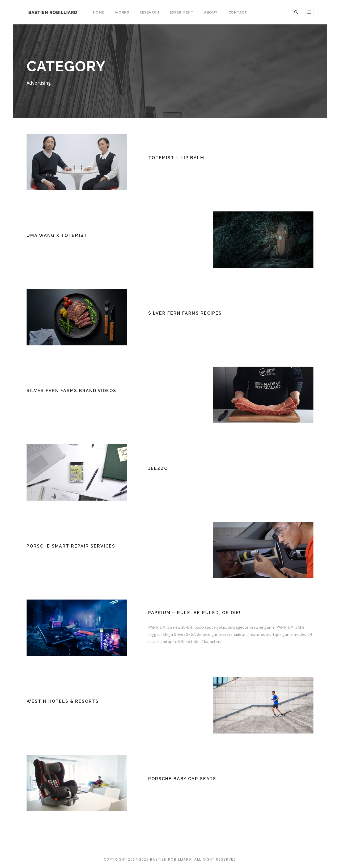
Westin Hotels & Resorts (63, 701)
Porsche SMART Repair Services (71, 546)
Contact (238, 12)
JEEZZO (158, 468)
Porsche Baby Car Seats (182, 779)
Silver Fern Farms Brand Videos (71, 391)
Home (99, 12)
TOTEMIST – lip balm (176, 158)
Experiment (182, 12)
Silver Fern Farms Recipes (185, 313)
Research (149, 12)
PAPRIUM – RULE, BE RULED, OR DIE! (194, 613)
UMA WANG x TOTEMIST (57, 235)
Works (122, 12)
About (211, 12)
